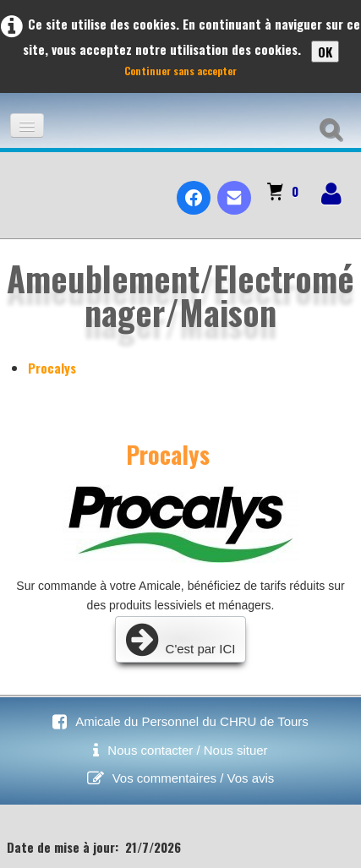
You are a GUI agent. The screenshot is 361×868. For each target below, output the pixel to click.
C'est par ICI (181, 639)
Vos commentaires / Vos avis (194, 778)
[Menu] (27, 126)
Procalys (52, 368)
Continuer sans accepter (180, 71)
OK (325, 52)
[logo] (20, 183)
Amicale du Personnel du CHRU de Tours (192, 721)
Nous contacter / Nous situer (187, 750)
